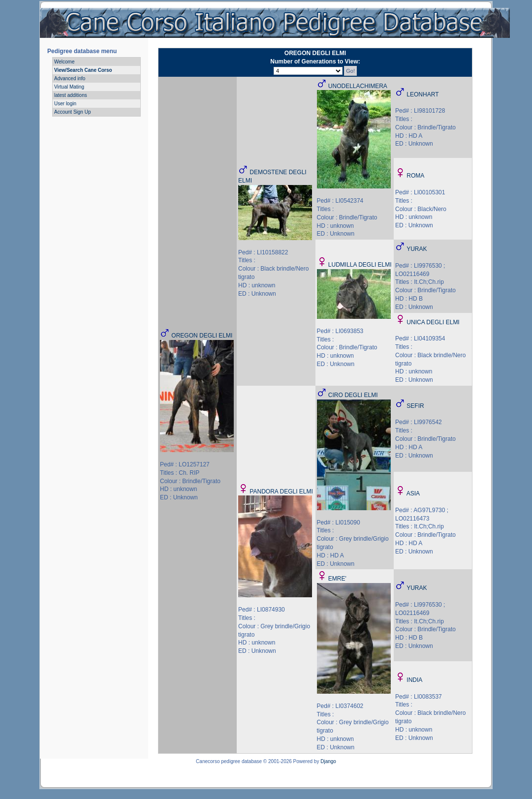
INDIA (414, 680)
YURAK (417, 249)
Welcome (64, 62)
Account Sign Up (73, 112)
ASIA (413, 493)
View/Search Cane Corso (83, 70)
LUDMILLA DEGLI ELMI (360, 265)
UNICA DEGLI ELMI (433, 322)
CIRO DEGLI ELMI (353, 395)
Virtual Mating (69, 87)
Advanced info (70, 78)
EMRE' (337, 579)
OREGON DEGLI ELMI (202, 336)
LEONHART (422, 94)
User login (65, 104)
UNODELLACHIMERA (358, 86)
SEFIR (415, 406)
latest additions (71, 95)
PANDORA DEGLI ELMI (281, 492)
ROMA (415, 176)
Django (328, 761)
